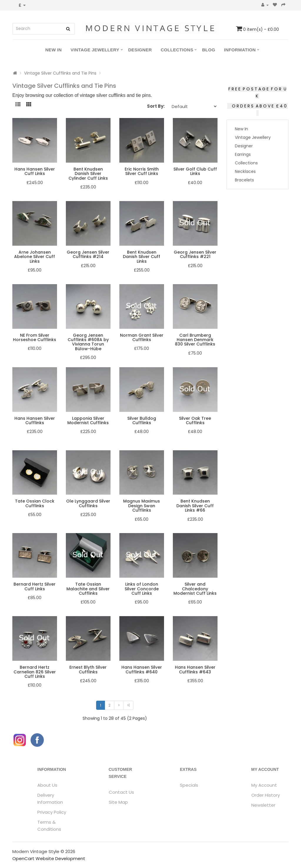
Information (240, 50)
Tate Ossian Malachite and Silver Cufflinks (88, 589)
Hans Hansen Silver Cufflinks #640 (142, 669)
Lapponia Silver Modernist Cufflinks (88, 420)
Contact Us (121, 792)
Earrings (243, 154)
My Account (264, 785)
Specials (189, 785)
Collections (177, 50)
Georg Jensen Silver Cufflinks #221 (195, 254)
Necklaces (245, 171)
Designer (140, 50)
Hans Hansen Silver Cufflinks (35, 420)
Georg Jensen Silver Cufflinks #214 (88, 254)
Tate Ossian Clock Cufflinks (35, 503)
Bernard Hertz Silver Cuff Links (35, 586)
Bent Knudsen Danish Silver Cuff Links (142, 257)
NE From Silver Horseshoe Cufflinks (35, 337)
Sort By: (156, 106)
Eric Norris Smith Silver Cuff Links (142, 171)
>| (128, 705)
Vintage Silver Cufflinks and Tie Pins (60, 73)
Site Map (118, 802)
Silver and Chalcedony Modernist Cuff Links (195, 589)
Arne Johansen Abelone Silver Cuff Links (35, 257)
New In (53, 50)
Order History (266, 795)
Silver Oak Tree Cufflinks (195, 420)
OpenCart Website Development (49, 858)
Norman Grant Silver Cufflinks (142, 337)
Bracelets (244, 180)
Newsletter (263, 805)
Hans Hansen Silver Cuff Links (35, 171)
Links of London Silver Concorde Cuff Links (142, 589)
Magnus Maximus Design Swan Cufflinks (142, 506)
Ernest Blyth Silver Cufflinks (88, 669)
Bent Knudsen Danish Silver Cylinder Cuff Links (88, 174)
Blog (209, 50)
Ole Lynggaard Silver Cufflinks (88, 503)
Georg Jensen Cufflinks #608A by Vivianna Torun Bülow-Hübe (88, 342)
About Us (47, 785)
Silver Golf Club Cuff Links (195, 171)
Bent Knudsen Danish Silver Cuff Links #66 (195, 506)
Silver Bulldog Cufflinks (142, 420)
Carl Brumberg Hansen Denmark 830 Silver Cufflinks (195, 340)
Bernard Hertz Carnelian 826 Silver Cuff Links (35, 672)
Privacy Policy (52, 812)
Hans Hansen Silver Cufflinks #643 (195, 669)
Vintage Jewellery (95, 50)
